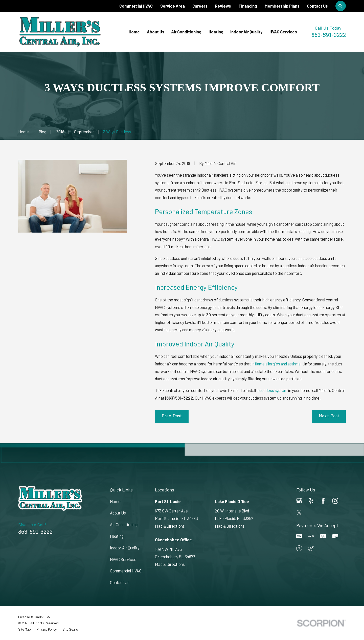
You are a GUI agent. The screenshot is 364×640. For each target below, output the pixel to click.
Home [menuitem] (134, 32)
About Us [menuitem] (156, 32)
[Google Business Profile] (299, 501)
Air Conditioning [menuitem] (186, 32)
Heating (117, 536)
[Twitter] (299, 513)
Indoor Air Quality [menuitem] (246, 32)
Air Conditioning (124, 524)
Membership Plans (282, 6)
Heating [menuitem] (216, 32)
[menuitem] (25, 629)
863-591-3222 (329, 36)
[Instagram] (335, 501)
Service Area (173, 6)
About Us (118, 513)
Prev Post (172, 416)
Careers (200, 6)
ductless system (273, 390)
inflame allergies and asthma (276, 364)
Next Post (329, 416)
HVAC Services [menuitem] (283, 32)
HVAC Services (123, 559)
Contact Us (317, 6)
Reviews (223, 6)
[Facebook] (323, 501)
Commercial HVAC (136, 6)
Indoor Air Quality (125, 548)
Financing (248, 6)
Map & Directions (170, 526)
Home (115, 501)
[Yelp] (311, 501)
